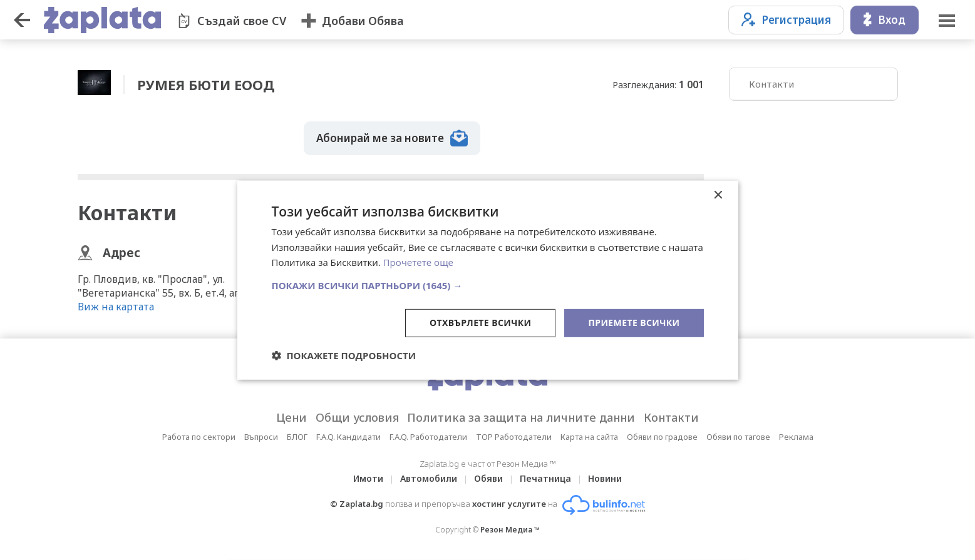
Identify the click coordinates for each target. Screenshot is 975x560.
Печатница (545, 478)
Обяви (488, 478)
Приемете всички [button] (634, 323)
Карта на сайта (589, 437)
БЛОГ (297, 437)
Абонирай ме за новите (392, 138)
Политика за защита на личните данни (522, 417)
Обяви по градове (662, 437)
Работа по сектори (199, 437)
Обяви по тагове (738, 437)
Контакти (771, 84)
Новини (605, 478)
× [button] (718, 195)
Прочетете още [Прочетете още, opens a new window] (418, 262)
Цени (291, 417)
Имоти (368, 478)
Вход (885, 20)
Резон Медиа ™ (510, 530)
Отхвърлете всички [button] (481, 323)
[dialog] (488, 280)
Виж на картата (116, 307)
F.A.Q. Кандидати (348, 437)
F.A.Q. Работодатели (428, 437)
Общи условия (357, 417)
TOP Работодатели (514, 437)
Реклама (796, 437)
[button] (488, 285)
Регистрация (786, 20)
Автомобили (429, 478)
